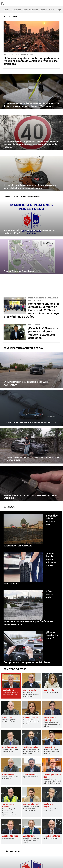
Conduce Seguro (56, 10)
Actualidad (17, 10)
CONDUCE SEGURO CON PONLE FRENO (23, 348)
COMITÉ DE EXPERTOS (15, 669)
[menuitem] (7, 10)
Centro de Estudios (31, 10)
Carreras (7, 10)
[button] (59, 3)
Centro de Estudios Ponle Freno (22, 197)
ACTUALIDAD (10, 17)
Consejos (44, 10)
